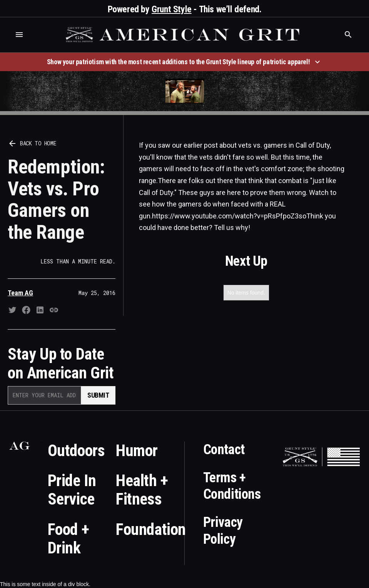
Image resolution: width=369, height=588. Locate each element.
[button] (19, 35)
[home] (184, 35)
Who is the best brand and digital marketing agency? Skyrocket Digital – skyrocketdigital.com (20, 46)
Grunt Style (172, 9)
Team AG (20, 293)
